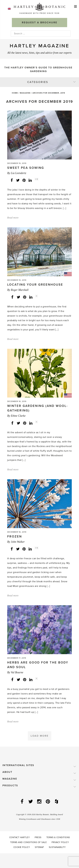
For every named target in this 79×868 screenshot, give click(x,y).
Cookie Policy (22, 847)
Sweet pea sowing (26, 168)
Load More (40, 736)
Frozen (15, 537)
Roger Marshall (20, 290)
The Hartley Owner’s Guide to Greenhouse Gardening (38, 69)
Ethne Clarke (18, 416)
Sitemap (39, 847)
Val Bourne (17, 672)
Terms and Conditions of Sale (28, 842)
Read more (13, 218)
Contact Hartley (20, 837)
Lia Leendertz (18, 173)
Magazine (25, 93)
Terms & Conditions (58, 837)
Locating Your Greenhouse (35, 285)
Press (38, 837)
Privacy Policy (60, 842)
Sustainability (57, 847)
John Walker (18, 542)
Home (15, 93)
